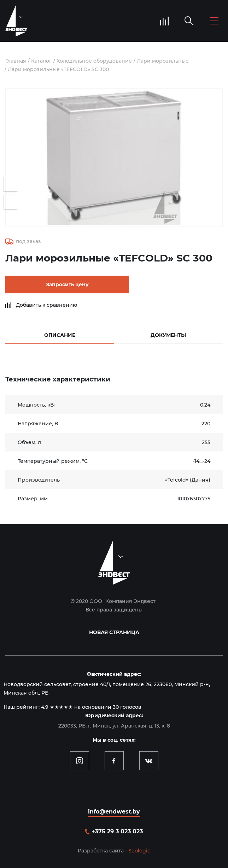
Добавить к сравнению (46, 305)
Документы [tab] (168, 335)
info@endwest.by (114, 812)
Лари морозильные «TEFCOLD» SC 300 (58, 69)
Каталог (41, 61)
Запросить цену (67, 284)
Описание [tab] (60, 335)
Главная (16, 61)
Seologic (139, 851)
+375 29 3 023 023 (117, 831)
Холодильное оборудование (94, 61)
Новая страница (114, 632)
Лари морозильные (163, 61)
